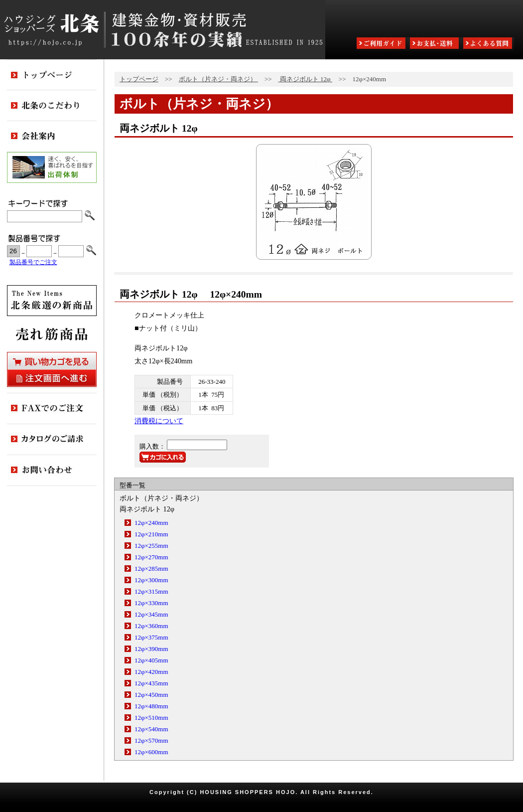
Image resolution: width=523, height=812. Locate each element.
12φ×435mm (151, 683)
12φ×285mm (151, 568)
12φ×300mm (151, 580)
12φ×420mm (151, 672)
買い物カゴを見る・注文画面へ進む (52, 369)
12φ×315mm (151, 591)
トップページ (139, 79)
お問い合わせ (52, 471)
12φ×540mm (151, 729)
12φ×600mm (151, 752)
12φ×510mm (151, 718)
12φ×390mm (151, 649)
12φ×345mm (151, 614)
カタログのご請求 (52, 440)
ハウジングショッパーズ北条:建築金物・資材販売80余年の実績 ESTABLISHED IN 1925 (163, 30)
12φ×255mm (151, 546)
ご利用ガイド (382, 44)
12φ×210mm (151, 534)
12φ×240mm (151, 523)
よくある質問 (489, 44)
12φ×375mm (151, 637)
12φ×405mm (151, 660)
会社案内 (52, 137)
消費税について (159, 421)
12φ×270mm (151, 557)
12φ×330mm (151, 603)
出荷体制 (52, 167)
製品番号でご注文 (33, 262)
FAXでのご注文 (52, 409)
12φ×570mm (151, 740)
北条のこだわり (52, 106)
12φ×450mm (151, 695)
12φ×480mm (151, 706)
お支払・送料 (435, 44)
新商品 (52, 301)
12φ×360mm (151, 626)
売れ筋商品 (52, 334)
